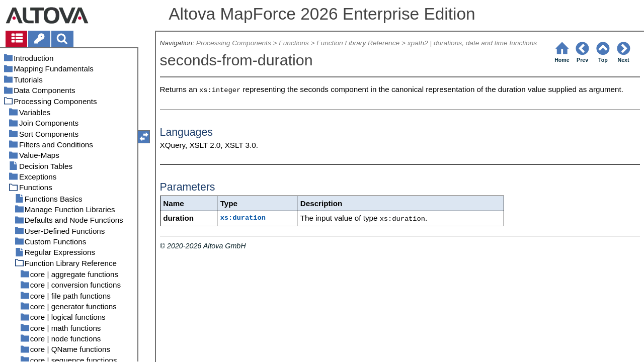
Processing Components (234, 43)
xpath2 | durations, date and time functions (472, 43)
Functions (294, 43)
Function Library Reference (358, 43)
